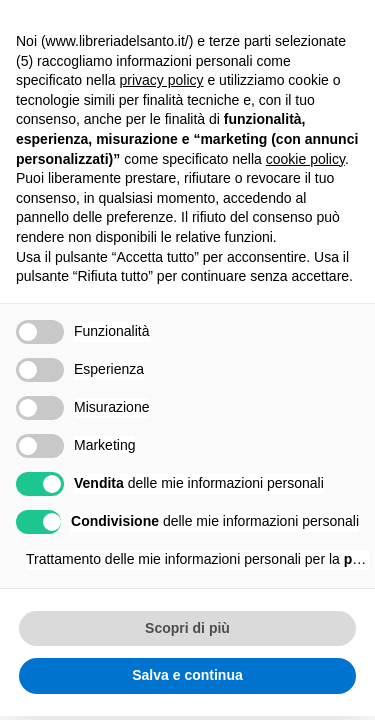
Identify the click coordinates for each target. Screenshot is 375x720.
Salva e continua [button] (187, 675)
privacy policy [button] (162, 80)
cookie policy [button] (305, 159)
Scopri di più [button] (187, 628)
